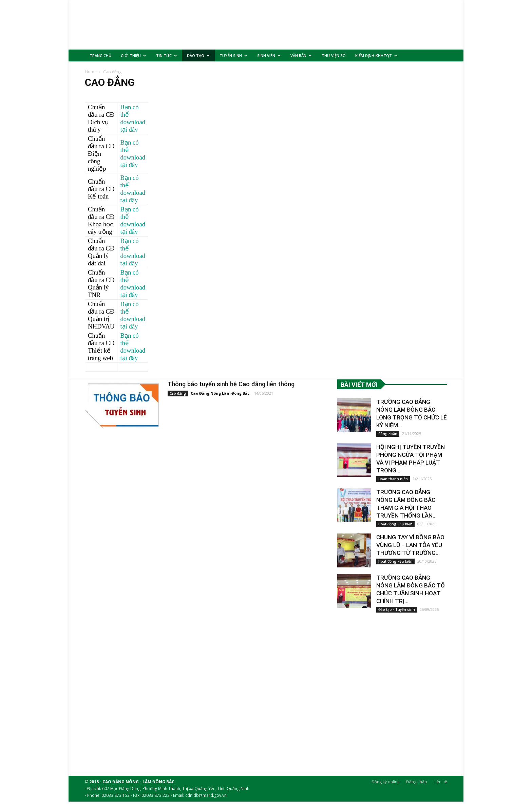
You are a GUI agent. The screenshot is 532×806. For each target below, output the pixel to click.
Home (91, 76)
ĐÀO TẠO (198, 55)
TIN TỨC (167, 55)
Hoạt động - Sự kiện (395, 528)
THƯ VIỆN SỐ (334, 55)
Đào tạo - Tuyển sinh (397, 614)
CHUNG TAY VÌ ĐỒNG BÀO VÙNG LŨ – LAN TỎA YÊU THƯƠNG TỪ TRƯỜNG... (410, 549)
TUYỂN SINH (233, 55)
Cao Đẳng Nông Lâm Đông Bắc (220, 398)
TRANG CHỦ (100, 55)
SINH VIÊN (269, 55)
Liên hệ (440, 786)
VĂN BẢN (301, 55)
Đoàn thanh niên (393, 483)
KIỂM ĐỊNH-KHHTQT (376, 55)
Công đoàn (388, 438)
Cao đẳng (178, 398)
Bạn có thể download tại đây (133, 123)
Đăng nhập (417, 786)
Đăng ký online (386, 786)
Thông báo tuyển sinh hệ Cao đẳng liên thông (231, 388)
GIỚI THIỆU (134, 55)
